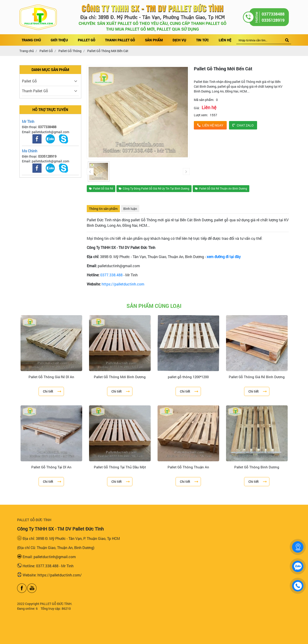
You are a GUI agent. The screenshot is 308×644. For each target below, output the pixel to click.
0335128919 (47, 156)
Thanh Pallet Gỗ (35, 91)
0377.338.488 (111, 275)
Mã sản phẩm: (204, 100)
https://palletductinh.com (123, 284)
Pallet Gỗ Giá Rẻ (101, 188)
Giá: (197, 108)
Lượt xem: (201, 115)
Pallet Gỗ (29, 81)
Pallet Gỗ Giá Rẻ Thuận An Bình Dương (221, 188)
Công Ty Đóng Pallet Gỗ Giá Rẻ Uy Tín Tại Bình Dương (154, 188)
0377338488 (47, 127)
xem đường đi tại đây (224, 257)
